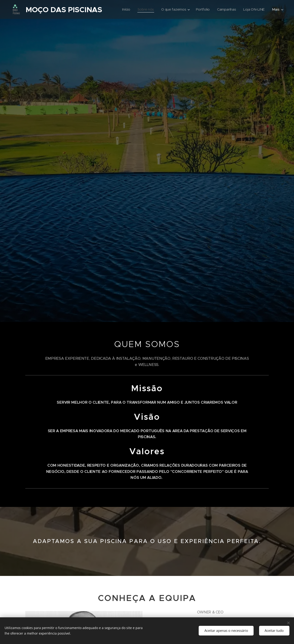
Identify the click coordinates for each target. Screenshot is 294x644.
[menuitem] (124, 9)
